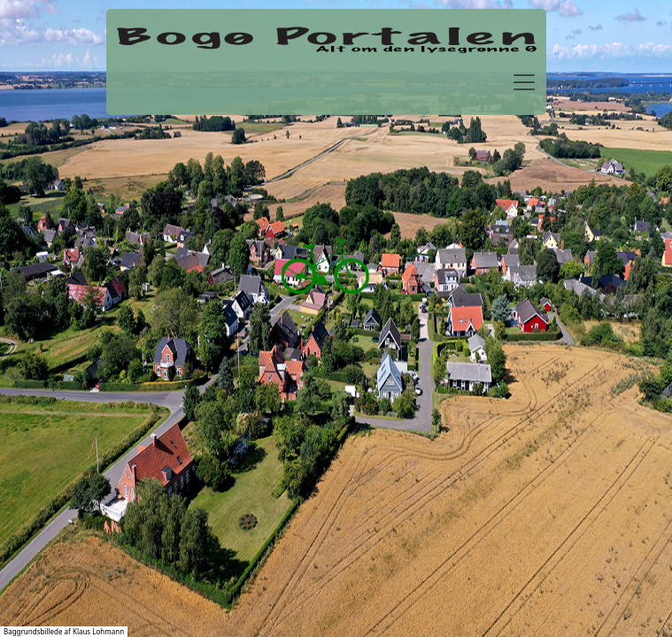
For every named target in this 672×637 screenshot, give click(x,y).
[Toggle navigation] (524, 82)
